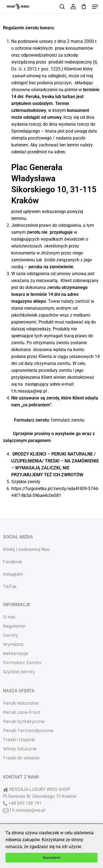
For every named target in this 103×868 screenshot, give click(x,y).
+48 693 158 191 (25, 803)
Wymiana (13, 644)
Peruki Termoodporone (28, 731)
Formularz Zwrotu (22, 663)
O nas (9, 617)
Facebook (12, 562)
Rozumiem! (51, 858)
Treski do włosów (21, 758)
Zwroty (11, 635)
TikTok (10, 587)
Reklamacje (16, 653)
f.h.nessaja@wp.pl (27, 810)
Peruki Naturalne (21, 703)
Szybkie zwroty (19, 672)
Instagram (13, 574)
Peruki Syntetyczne (24, 721)
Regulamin (14, 626)
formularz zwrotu (68, 420)
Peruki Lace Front (22, 712)
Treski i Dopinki (19, 740)
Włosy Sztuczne (20, 749)
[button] (95, 7)
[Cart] (84, 7)
